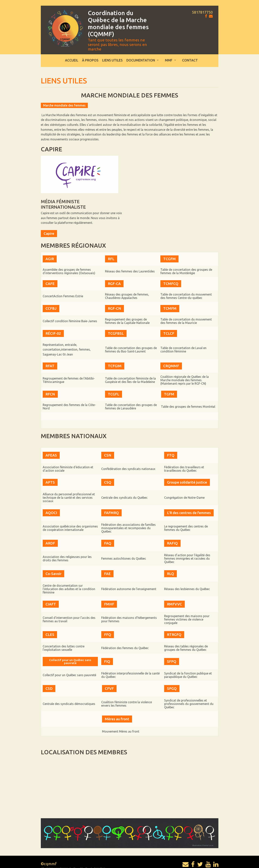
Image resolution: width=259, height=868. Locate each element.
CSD (49, 672)
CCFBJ (51, 308)
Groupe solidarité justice (187, 479)
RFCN (50, 394)
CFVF (109, 672)
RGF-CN (114, 308)
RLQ (170, 564)
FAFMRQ (111, 507)
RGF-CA (114, 284)
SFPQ (172, 646)
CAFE (50, 284)
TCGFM (169, 259)
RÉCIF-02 (53, 333)
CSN (108, 454)
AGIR (50, 259)
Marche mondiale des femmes (64, 105)
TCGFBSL (116, 333)
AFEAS (51, 454)
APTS (50, 479)
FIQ (107, 646)
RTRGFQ (174, 620)
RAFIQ (172, 535)
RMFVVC (174, 592)
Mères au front (117, 700)
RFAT (50, 366)
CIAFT (51, 592)
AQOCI (51, 507)
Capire (49, 233)
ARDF (50, 535)
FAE (107, 564)
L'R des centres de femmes (189, 507)
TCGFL (114, 394)
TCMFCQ (171, 284)
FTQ (171, 454)
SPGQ (172, 672)
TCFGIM (115, 366)
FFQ (108, 620)
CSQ (108, 479)
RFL (111, 259)
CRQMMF (171, 366)
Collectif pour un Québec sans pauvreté (70, 646)
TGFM (169, 394)
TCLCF (169, 333)
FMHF (109, 592)
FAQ (108, 535)
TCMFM (170, 308)
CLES (50, 620)
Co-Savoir (53, 564)
